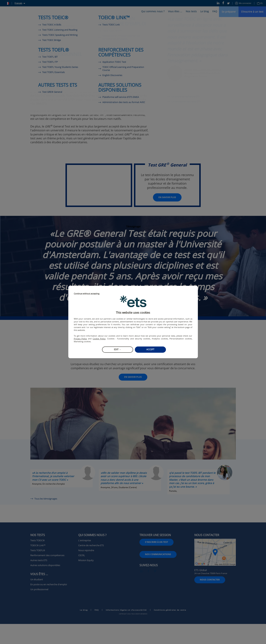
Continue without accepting (87, 294)
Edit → (118, 349)
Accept (150, 349)
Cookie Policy (99, 339)
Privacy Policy (80, 339)
